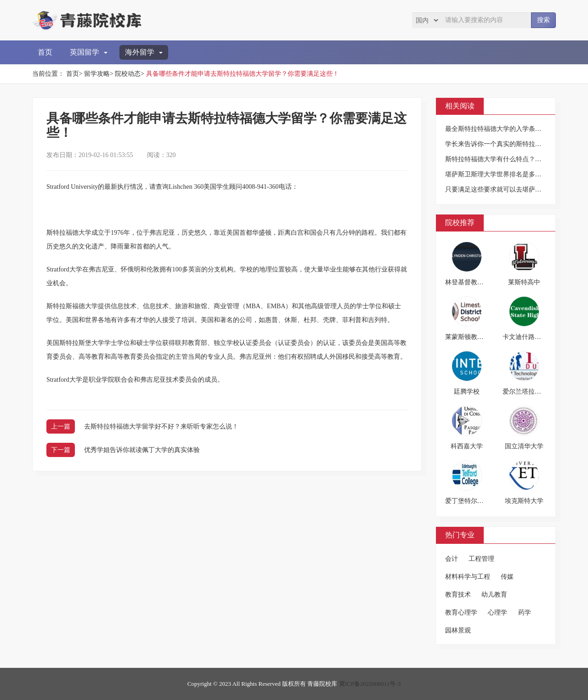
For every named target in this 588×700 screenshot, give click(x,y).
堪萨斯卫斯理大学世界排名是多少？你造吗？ (509, 174)
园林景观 (458, 630)
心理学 (498, 612)
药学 (525, 612)
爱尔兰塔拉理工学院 (531, 392)
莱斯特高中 (524, 282)
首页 (45, 52)
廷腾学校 (467, 392)
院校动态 (128, 74)
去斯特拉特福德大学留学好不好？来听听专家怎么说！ (161, 426)
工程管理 (481, 559)
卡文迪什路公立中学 (531, 337)
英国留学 (89, 52)
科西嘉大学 (467, 446)
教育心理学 (461, 612)
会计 (452, 559)
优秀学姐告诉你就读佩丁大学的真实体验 (142, 450)
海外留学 (144, 52)
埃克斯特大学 (524, 501)
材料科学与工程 (468, 577)
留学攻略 (97, 74)
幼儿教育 (494, 595)
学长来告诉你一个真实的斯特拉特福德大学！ (509, 144)
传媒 (507, 577)
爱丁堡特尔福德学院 (474, 501)
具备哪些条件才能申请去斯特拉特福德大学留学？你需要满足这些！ (243, 74)
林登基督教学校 (468, 282)
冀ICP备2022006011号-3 (370, 684)
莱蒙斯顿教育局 (468, 337)
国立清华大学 (524, 446)
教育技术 (458, 595)
